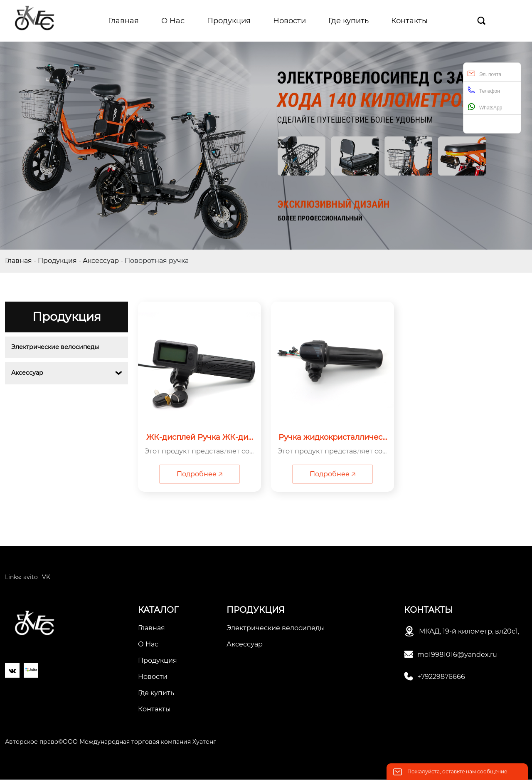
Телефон (484, 90)
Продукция (57, 261)
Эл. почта (484, 73)
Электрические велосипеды (55, 347)
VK (46, 577)
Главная (18, 261)
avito (31, 577)
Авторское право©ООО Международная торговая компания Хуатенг (111, 742)
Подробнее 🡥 (199, 474)
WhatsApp (485, 107)
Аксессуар (101, 261)
